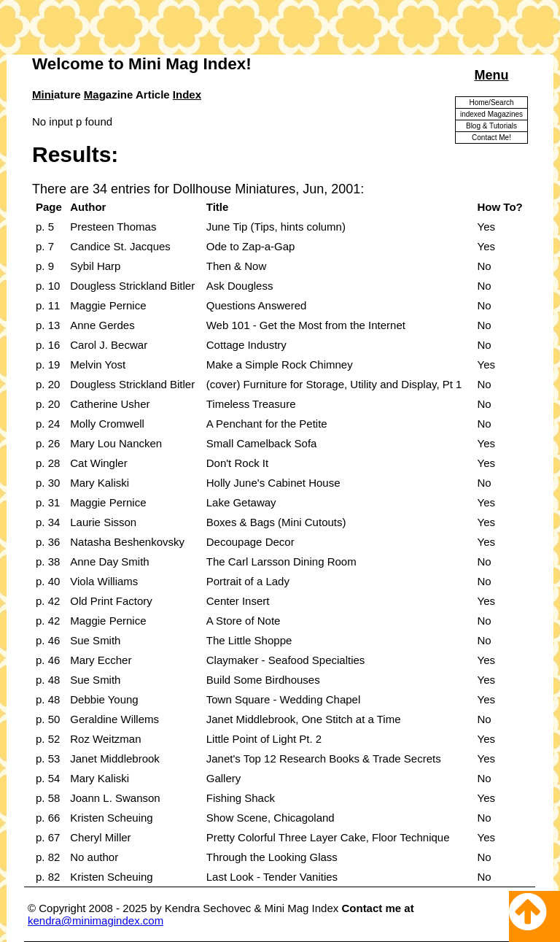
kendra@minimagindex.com (96, 920)
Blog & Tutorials (491, 126)
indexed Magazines (491, 114)
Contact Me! (491, 138)
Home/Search (491, 103)
